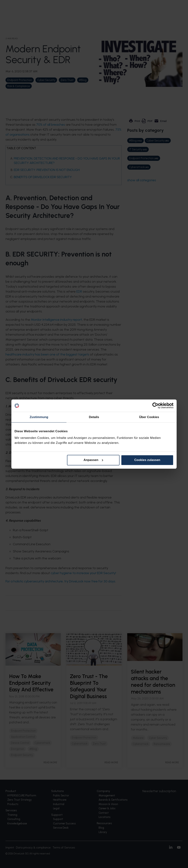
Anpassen (93, 460)
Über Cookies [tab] (149, 417)
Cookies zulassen (147, 460)
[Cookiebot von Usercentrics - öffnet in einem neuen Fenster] (157, 406)
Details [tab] (94, 417)
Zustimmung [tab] (39, 417)
